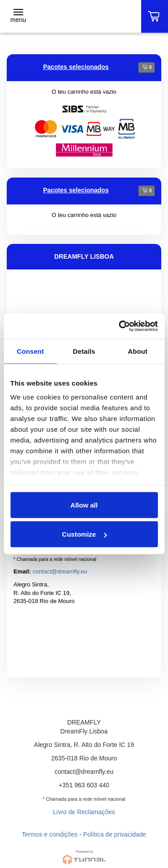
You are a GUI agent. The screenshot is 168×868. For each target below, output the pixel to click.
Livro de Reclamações (84, 812)
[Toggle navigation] (18, 17)
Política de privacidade (115, 834)
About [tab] (138, 351)
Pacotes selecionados (76, 67)
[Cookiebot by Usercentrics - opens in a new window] (120, 326)
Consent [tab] (30, 351)
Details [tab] (84, 351)
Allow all (84, 505)
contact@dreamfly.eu (60, 571)
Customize (84, 534)
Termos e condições (50, 834)
